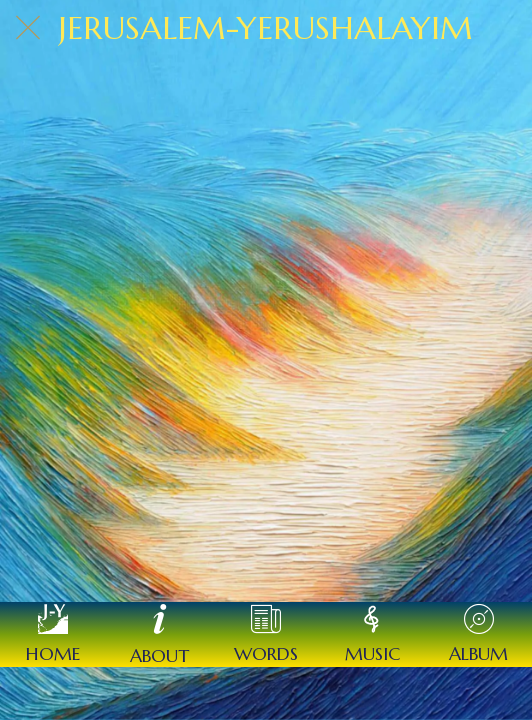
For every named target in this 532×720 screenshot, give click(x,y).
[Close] (28, 28)
